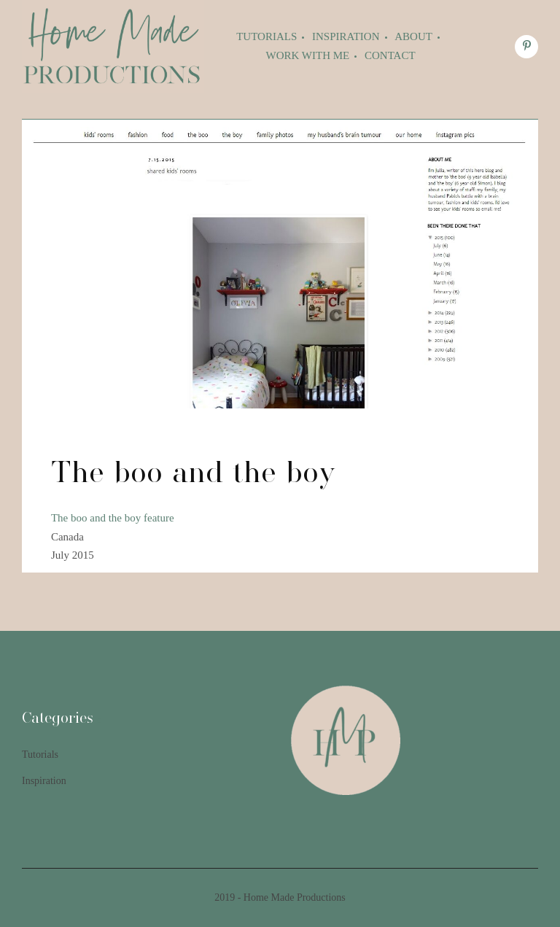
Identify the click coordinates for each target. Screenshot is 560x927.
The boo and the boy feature (113, 518)
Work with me (308, 55)
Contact (390, 55)
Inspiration (346, 36)
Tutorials (267, 36)
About (413, 36)
